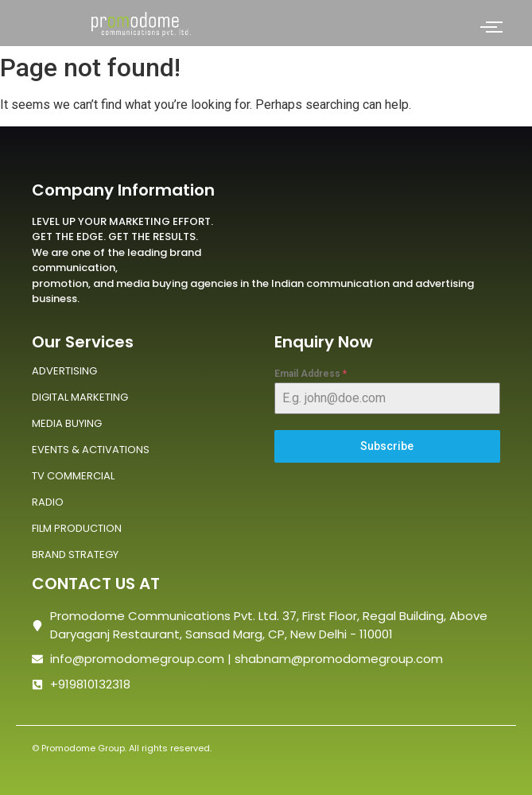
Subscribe (387, 446)
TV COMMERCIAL (73, 476)
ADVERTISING (64, 371)
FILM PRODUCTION (77, 528)
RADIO (48, 502)
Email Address (311, 374)
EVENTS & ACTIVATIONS (91, 450)
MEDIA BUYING (67, 423)
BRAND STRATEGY (75, 555)
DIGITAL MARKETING (80, 397)
